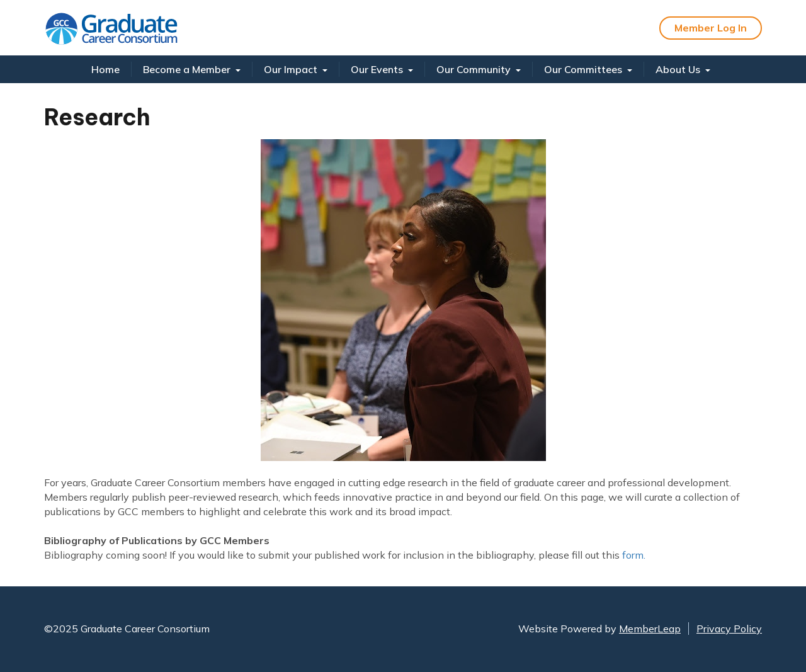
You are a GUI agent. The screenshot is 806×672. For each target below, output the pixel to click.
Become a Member (192, 69)
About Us (683, 69)
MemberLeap (650, 629)
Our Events (382, 69)
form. (634, 555)
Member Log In (711, 28)
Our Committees (588, 69)
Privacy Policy (729, 629)
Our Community (479, 69)
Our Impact (296, 69)
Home (105, 69)
